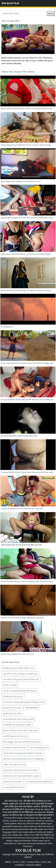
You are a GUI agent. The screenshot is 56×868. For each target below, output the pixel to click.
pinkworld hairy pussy (13, 696)
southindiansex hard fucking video (18, 719)
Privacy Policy (33, 862)
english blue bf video (12, 713)
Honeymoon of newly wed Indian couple (21, 776)
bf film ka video (10, 685)
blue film (48, 801)
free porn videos (34, 865)
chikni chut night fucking (14, 764)
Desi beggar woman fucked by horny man (22, 742)
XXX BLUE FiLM (10, 3)
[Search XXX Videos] (24, 13)
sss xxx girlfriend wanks (14, 787)
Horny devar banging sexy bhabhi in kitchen (23, 753)
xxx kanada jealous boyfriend (39, 782)
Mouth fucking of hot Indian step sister (20, 730)
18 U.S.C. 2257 (19, 862)
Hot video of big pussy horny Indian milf (21, 679)
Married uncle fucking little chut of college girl (24, 759)
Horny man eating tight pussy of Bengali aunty (24, 702)
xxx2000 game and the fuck (15, 736)
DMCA (8, 862)
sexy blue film (40, 812)
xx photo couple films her (14, 747)
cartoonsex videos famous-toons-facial (20, 770)
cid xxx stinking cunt (39, 747)
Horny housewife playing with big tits (20, 691)
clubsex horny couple (12, 782)
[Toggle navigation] (51, 3)
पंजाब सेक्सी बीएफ (32, 708)
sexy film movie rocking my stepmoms (20, 674)
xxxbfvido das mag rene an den (17, 725)
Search (51, 13)
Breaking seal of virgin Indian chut (18, 668)
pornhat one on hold (12, 708)
